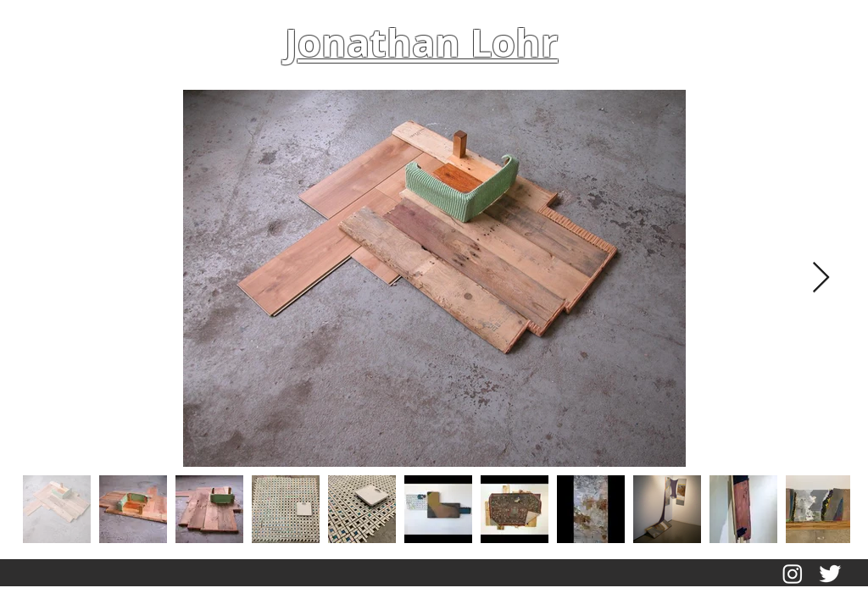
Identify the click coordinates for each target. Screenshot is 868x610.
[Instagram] (793, 574)
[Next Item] (821, 278)
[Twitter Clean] (830, 574)
